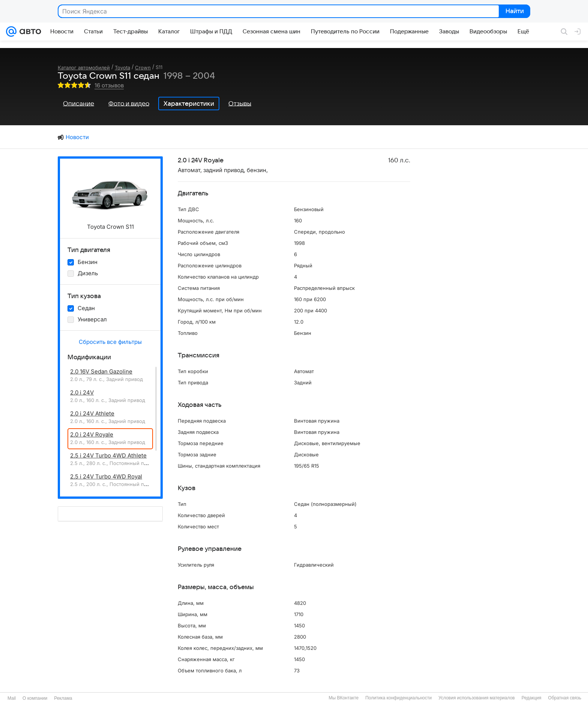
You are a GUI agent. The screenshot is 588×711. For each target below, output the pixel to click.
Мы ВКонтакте (343, 698)
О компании (35, 698)
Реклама (63, 698)
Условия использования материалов (476, 698)
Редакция (532, 698)
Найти (514, 12)
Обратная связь (565, 698)
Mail (12, 698)
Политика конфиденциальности (398, 698)
